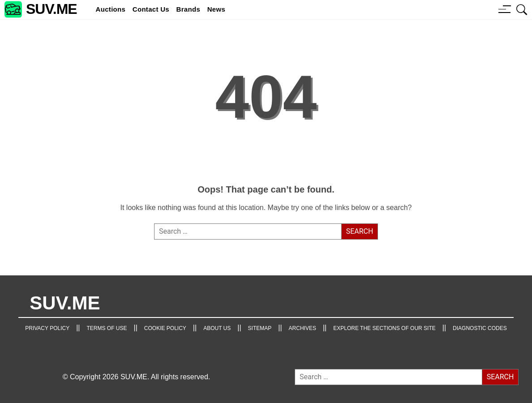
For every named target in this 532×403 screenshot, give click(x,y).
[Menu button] (505, 9)
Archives (302, 328)
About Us (217, 328)
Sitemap (260, 328)
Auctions (111, 9)
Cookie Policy (165, 328)
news (216, 9)
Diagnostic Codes (480, 328)
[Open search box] (522, 9)
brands (188, 9)
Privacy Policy (47, 328)
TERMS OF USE (107, 328)
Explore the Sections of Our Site (384, 328)
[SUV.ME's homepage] (41, 10)
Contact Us (151, 9)
